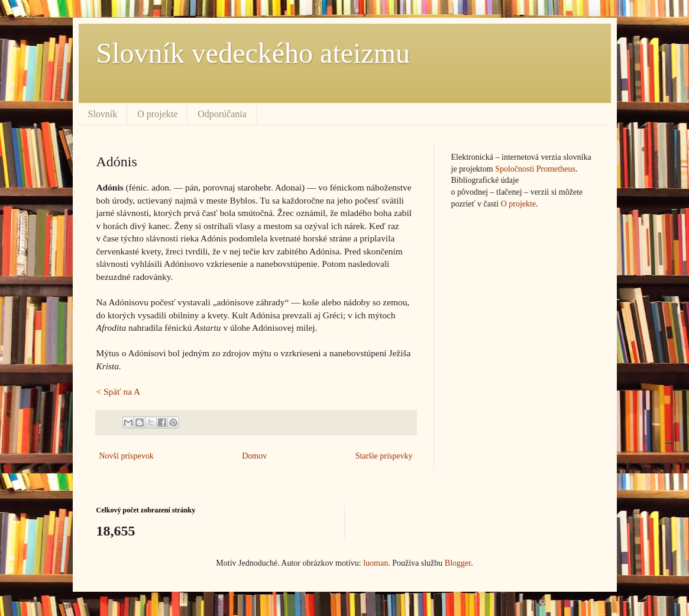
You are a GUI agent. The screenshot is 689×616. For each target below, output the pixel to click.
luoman (376, 563)
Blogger (458, 563)
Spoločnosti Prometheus (535, 169)
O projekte (157, 114)
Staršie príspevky (384, 456)
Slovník (103, 114)
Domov (254, 456)
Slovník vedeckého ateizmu (253, 53)
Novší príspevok (127, 456)
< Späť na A (119, 391)
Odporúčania (222, 114)
